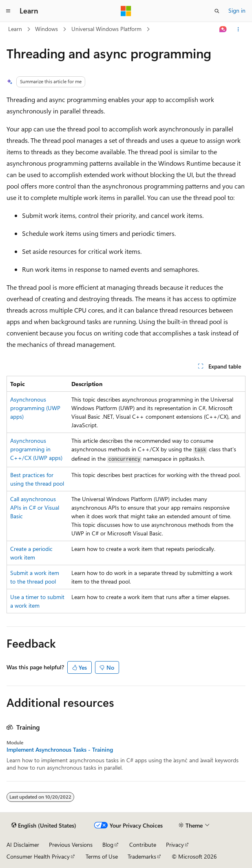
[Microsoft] (126, 11)
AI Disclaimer (23, 845)
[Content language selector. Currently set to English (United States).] (44, 826)
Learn (15, 29)
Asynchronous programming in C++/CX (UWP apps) (36, 449)
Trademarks (142, 856)
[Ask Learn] (223, 29)
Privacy (175, 845)
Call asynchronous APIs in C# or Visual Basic (35, 507)
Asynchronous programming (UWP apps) (35, 408)
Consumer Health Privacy (38, 856)
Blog (108, 845)
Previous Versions (71, 845)
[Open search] (217, 11)
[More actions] (238, 29)
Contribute (143, 845)
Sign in (237, 10)
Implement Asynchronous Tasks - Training (60, 750)
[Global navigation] (8, 11)
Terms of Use (102, 856)
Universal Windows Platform (106, 29)
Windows (46, 29)
